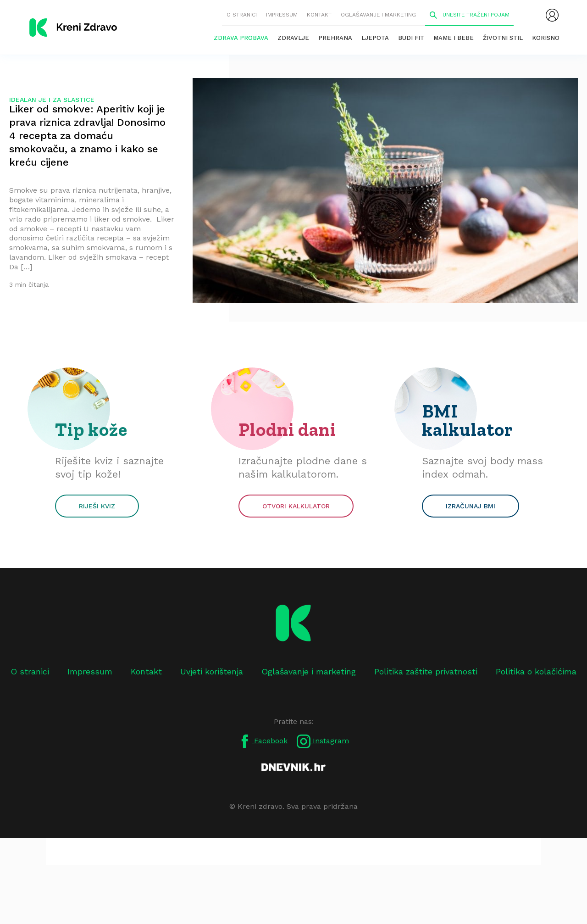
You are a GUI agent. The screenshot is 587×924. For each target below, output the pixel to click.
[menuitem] (552, 15)
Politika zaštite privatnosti (426, 671)
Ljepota (375, 38)
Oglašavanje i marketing (378, 15)
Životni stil (503, 38)
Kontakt (319, 15)
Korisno (546, 38)
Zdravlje (293, 38)
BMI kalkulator (468, 420)
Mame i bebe (454, 38)
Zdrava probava (241, 38)
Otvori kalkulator (296, 506)
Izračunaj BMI (471, 506)
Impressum (282, 15)
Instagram (323, 741)
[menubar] (552, 15)
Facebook (263, 741)
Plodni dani (287, 429)
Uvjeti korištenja (212, 671)
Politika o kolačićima (536, 671)
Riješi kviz (97, 506)
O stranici (242, 15)
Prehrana (335, 38)
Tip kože (91, 429)
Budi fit (411, 38)
